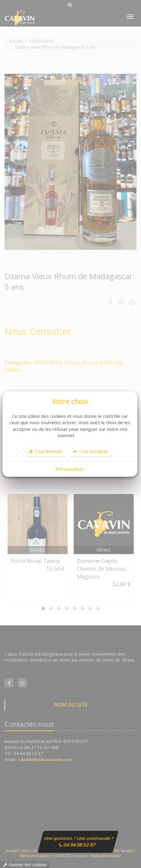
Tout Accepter (91, 451)
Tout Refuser (46, 451)
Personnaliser (70, 469)
